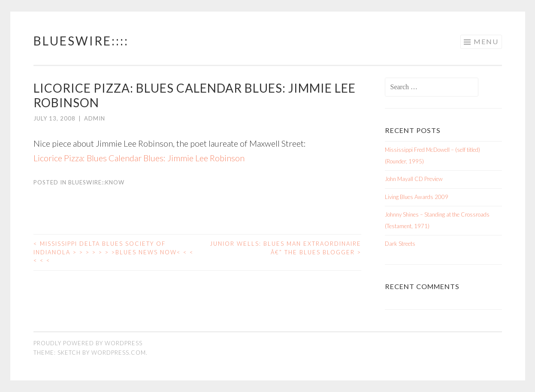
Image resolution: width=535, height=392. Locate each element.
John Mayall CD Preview (414, 179)
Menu (486, 41)
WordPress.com (119, 353)
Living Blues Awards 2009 (417, 197)
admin (95, 118)
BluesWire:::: (81, 41)
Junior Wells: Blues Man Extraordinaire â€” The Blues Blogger (286, 248)
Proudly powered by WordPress (88, 343)
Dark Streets (400, 244)
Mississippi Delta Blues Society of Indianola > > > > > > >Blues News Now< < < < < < (114, 252)
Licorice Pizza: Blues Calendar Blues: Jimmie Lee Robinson (139, 158)
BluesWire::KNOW (96, 182)
